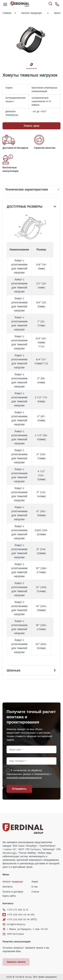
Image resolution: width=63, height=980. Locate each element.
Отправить (19, 789)
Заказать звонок (16, 962)
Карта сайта (9, 896)
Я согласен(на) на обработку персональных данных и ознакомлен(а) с (29, 774)
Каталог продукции (32, 13)
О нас (35, 887)
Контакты (7, 887)
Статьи (35, 892)
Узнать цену (31, 126)
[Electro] (20, 4)
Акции (35, 882)
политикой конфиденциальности (24, 778)
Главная (7, 13)
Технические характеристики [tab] (27, 189)
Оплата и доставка (13, 892)
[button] (50, 4)
